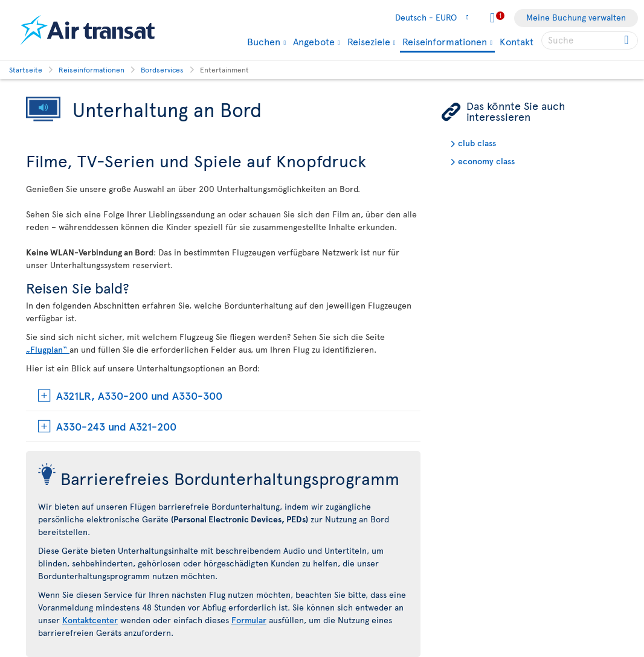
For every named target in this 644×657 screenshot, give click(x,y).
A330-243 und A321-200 (116, 426)
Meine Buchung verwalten (576, 17)
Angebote (314, 41)
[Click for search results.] (627, 40)
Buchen (264, 41)
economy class (486, 161)
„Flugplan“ (48, 349)
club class (477, 143)
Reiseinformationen (445, 42)
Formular (249, 620)
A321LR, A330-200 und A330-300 (139, 395)
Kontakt (517, 41)
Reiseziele (369, 41)
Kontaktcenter (90, 620)
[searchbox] (590, 40)
